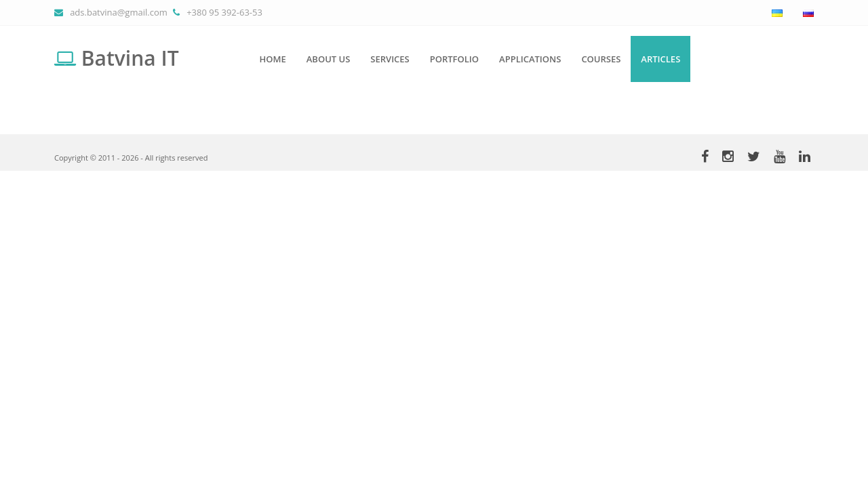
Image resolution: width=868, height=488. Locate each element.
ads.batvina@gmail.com (119, 12)
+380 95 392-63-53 (224, 12)
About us (329, 59)
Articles (660, 59)
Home (273, 59)
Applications (530, 59)
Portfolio (454, 59)
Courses (601, 59)
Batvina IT (117, 58)
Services (390, 59)
